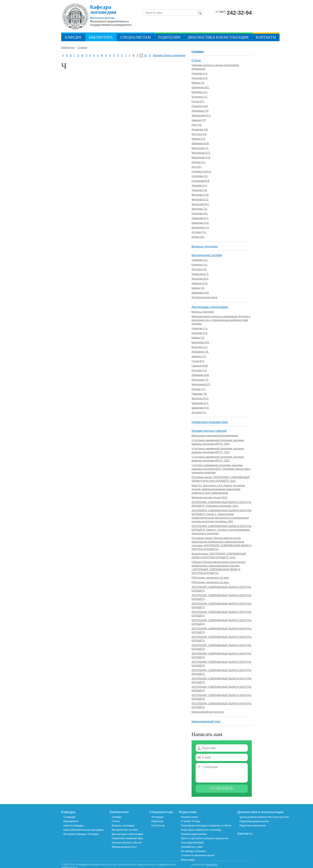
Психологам (158, 826)
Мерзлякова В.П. (201, 153)
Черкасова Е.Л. (200, 218)
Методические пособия (207, 255)
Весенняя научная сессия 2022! (210, 498)
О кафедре (70, 817)
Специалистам (136, 37)
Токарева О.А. (200, 186)
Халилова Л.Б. (200, 214)
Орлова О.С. (199, 162)
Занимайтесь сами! (192, 847)
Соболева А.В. (200, 176)
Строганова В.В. (201, 181)
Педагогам (157, 821)
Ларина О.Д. (199, 139)
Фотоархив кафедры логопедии (81, 834)
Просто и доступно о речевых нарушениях (205, 838)
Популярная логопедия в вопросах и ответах (206, 826)
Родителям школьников (253, 826)
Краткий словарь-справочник (169, 55)
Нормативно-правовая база (210, 422)
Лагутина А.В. (199, 134)
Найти (199, 13)
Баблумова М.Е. (201, 87)
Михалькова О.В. (201, 158)
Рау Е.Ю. (197, 167)
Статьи (196, 60)
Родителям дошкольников (254, 821)
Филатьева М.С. (201, 204)
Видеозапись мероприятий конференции (215, 436)
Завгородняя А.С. (201, 116)
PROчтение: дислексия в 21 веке (210, 578)
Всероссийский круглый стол (208, 712)
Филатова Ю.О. (200, 200)
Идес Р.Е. (197, 125)
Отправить (222, 789)
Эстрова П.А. (199, 232)
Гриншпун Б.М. (200, 106)
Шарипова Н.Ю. (200, 223)
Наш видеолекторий (192, 843)
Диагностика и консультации (218, 37)
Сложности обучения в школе (198, 855)
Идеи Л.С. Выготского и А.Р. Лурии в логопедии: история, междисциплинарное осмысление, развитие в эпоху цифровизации (219, 489)
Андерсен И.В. (200, 283)
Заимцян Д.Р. (199, 120)
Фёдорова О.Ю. (200, 195)
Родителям (169, 37)
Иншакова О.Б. (200, 130)
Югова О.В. (198, 237)
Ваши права (188, 860)
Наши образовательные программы (83, 830)
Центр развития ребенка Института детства (264, 817)
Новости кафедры (73, 826)
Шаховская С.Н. (200, 228)
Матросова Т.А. (200, 148)
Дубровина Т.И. (200, 111)
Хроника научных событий (209, 431)
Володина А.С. (200, 347)
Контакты (266, 37)
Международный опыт (206, 721)
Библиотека (101, 37)
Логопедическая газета (204, 297)
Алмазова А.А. (200, 73)
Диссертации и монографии (210, 307)
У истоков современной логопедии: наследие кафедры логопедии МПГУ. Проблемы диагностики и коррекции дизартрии (221, 469)
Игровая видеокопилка (194, 834)
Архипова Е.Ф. (200, 78)
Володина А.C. (200, 97)
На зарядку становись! (194, 851)
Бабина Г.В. (198, 83)
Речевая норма (189, 817)
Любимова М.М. (200, 144)
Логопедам (157, 817)
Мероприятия (71, 821)
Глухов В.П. (198, 101)
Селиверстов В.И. (202, 172)
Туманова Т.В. (199, 190)
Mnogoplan (212, 865)
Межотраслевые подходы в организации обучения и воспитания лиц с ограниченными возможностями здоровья (221, 320)
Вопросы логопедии (205, 246)
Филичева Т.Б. (200, 209)
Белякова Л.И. (200, 92)
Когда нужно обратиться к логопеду (201, 830)
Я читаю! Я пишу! (191, 821)
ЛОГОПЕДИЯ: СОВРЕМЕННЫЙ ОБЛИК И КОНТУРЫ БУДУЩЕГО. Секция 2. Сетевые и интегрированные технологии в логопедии (221, 530)
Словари (198, 52)
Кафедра (73, 37)
